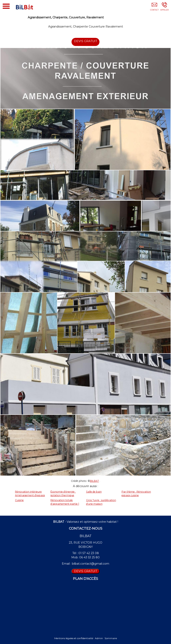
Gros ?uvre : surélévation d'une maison (101, 502)
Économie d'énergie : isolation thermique (63, 493)
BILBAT (94, 481)
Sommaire (111, 638)
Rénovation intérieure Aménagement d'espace (30, 493)
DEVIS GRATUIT (86, 41)
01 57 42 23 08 (89, 553)
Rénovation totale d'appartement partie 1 (65, 502)
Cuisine (19, 500)
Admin (99, 638)
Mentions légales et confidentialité (74, 638)
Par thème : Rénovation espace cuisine (136, 493)
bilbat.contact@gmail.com (91, 564)
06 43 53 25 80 (89, 557)
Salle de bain (94, 492)
